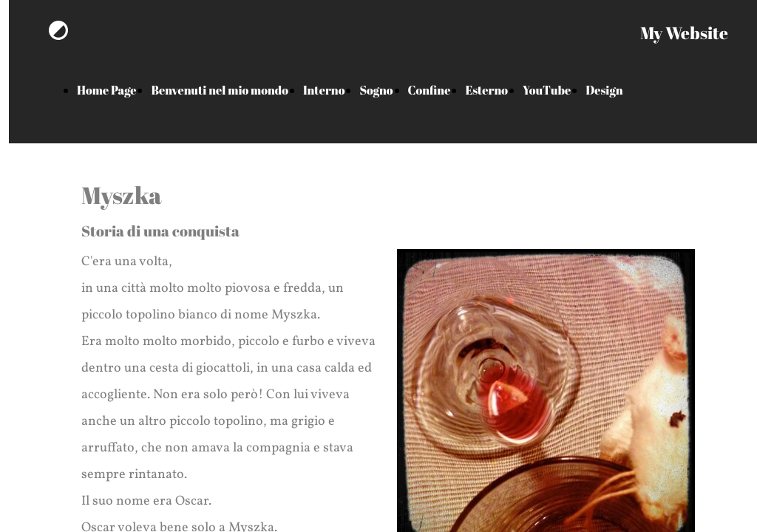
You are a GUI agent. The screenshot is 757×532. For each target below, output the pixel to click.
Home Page (106, 90)
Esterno (486, 90)
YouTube (547, 90)
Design (604, 90)
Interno (324, 90)
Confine (430, 90)
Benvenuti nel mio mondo (219, 90)
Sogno (376, 90)
